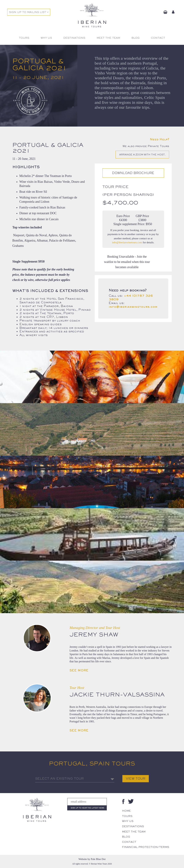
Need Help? (159, 139)
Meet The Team (134, 832)
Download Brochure (133, 173)
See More (79, 670)
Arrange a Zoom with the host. (142, 155)
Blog (126, 837)
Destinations (133, 826)
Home (126, 811)
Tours (127, 816)
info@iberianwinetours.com (127, 242)
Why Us (128, 821)
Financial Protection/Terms (146, 847)
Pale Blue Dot (98, 859)
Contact (129, 842)
